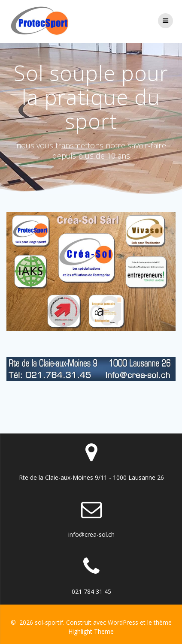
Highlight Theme (91, 631)
